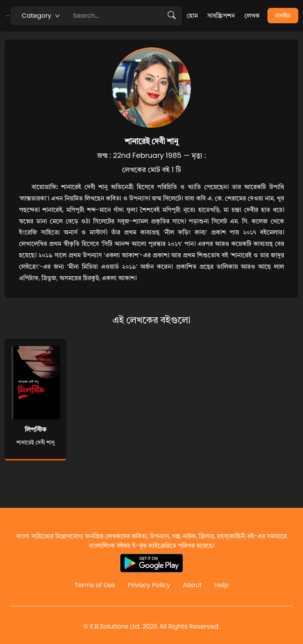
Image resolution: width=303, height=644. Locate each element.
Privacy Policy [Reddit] (149, 585)
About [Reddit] (192, 585)
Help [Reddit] (221, 585)
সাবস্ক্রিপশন (221, 16)
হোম (192, 16)
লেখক (252, 16)
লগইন (283, 16)
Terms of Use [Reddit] (95, 585)
